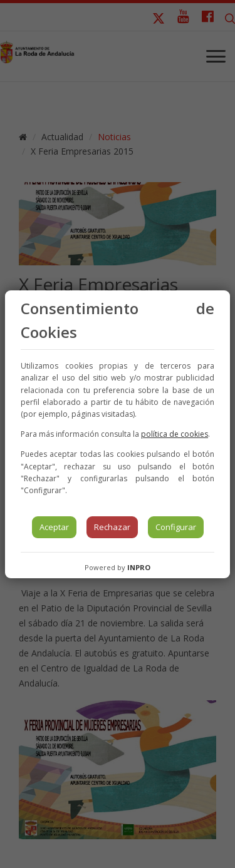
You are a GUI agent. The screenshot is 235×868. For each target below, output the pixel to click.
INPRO (139, 567)
